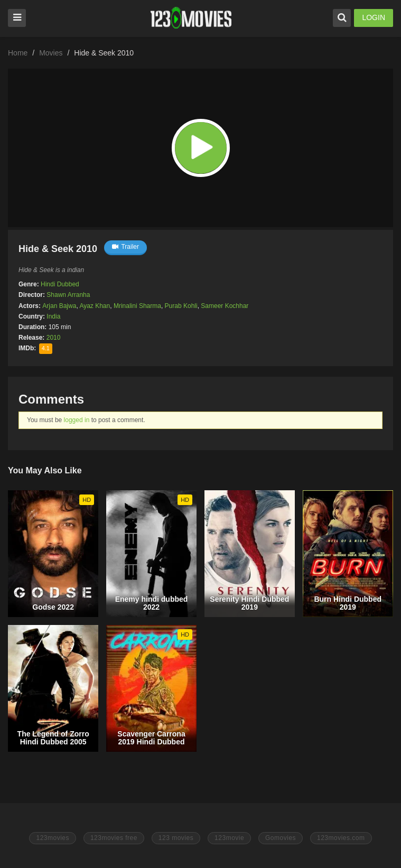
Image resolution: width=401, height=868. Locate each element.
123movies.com (341, 838)
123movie (229, 838)
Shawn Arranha (68, 295)
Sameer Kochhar (225, 306)
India (53, 316)
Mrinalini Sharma (137, 306)
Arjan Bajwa (59, 306)
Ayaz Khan (95, 306)
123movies (53, 838)
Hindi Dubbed (60, 284)
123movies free (114, 838)
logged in (77, 420)
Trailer (125, 247)
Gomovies (281, 838)
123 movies (176, 838)
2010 (54, 338)
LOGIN (374, 17)
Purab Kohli (181, 306)
